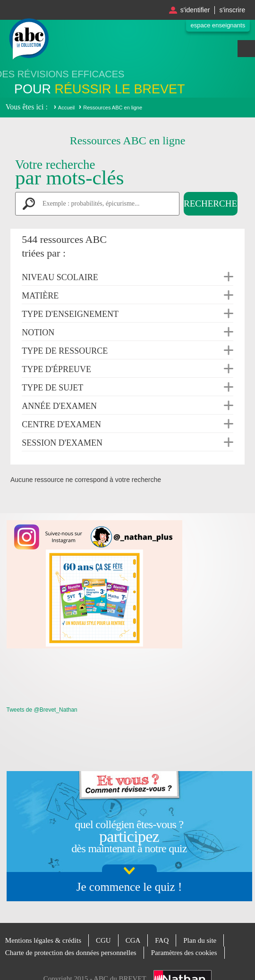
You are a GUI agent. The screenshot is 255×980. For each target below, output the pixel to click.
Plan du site (200, 940)
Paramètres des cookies (184, 953)
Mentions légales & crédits (43, 940)
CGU (103, 940)
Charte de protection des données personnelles (71, 953)
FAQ (162, 940)
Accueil (66, 108)
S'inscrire (232, 10)
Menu (246, 49)
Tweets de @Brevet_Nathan (42, 710)
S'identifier (195, 10)
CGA (133, 940)
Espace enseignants (218, 25)
